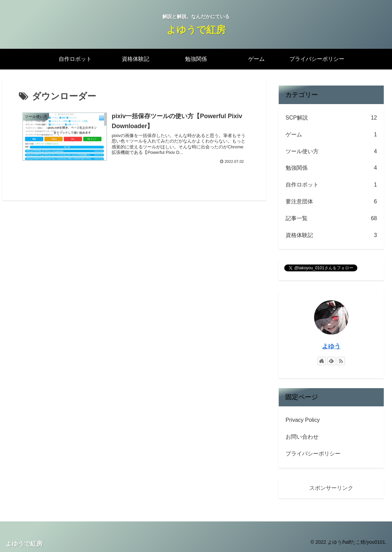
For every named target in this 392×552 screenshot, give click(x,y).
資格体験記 (331, 235)
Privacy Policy (303, 420)
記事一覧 (331, 219)
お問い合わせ (302, 437)
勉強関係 (331, 168)
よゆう (331, 346)
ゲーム (331, 135)
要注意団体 (331, 202)
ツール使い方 (331, 152)
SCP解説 (331, 118)
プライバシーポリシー (313, 454)
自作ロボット (331, 185)
